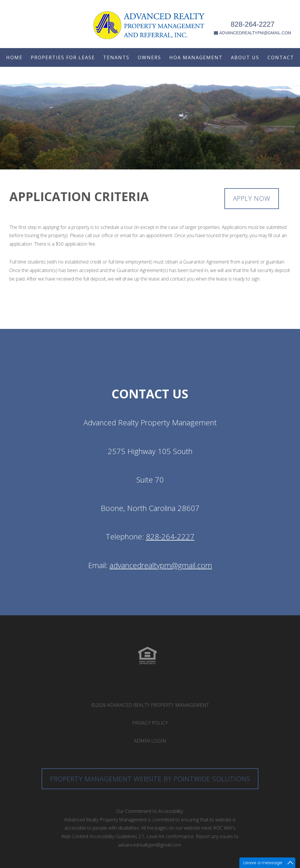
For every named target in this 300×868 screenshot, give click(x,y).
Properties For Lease (63, 57)
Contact (281, 57)
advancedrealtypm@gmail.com (161, 565)
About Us (245, 57)
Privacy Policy (150, 723)
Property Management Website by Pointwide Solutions (150, 779)
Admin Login (150, 741)
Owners (149, 57)
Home (14, 57)
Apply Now (252, 198)
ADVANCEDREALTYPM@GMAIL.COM (254, 27)
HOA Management (196, 57)
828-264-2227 (254, 18)
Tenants (116, 57)
